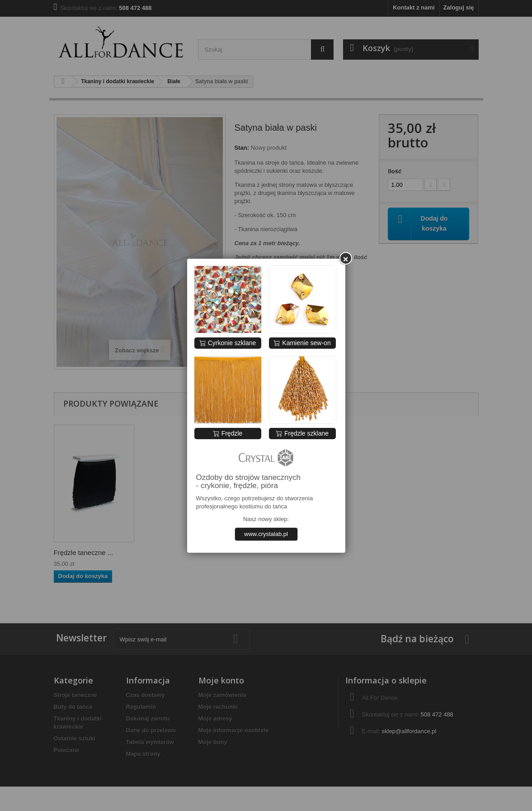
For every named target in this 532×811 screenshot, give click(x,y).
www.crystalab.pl (266, 534)
